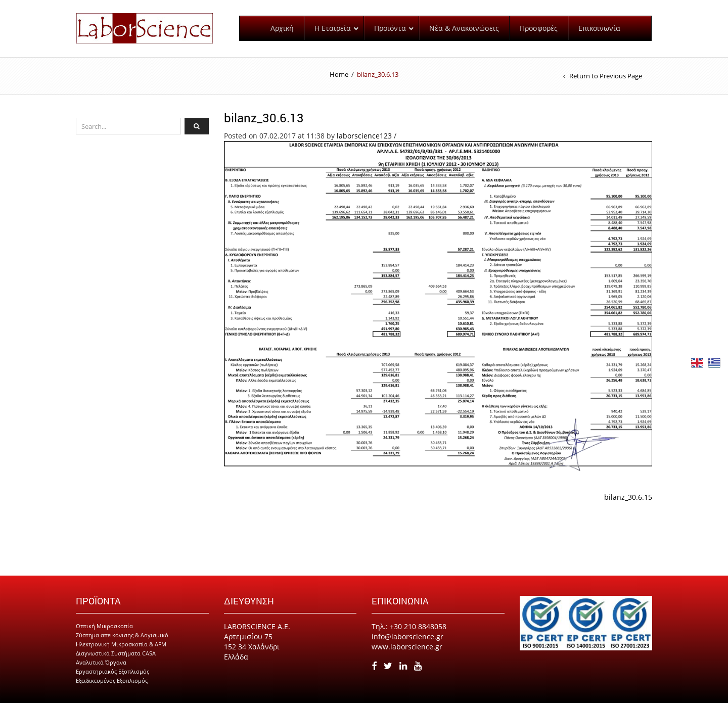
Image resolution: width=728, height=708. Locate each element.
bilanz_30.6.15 (628, 502)
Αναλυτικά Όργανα (101, 667)
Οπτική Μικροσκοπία (104, 631)
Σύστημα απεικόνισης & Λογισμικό (122, 640)
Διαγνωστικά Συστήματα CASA (116, 658)
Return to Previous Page (606, 81)
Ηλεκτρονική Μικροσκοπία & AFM (121, 649)
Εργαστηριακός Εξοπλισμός (112, 676)
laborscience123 (364, 140)
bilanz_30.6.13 (264, 122)
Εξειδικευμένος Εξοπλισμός (112, 686)
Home (339, 79)
